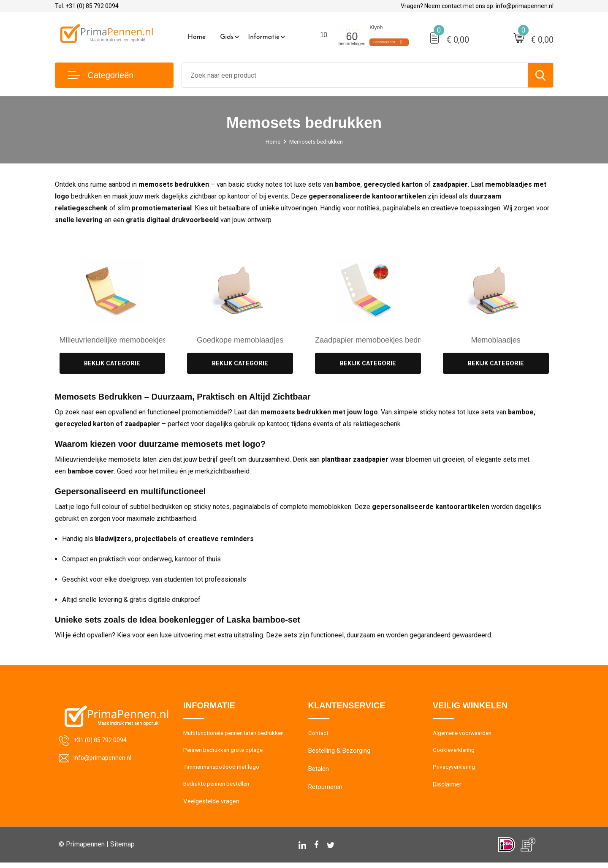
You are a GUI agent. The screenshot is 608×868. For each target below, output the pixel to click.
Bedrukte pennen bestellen (220, 789)
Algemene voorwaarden (466, 734)
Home (197, 37)
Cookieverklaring (456, 752)
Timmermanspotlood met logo (226, 770)
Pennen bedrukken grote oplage (227, 752)
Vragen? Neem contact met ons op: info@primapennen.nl (477, 6)
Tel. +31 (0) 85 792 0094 (87, 6)
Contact (319, 734)
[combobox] (355, 75)
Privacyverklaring (456, 770)
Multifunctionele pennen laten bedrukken (239, 734)
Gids (227, 37)
